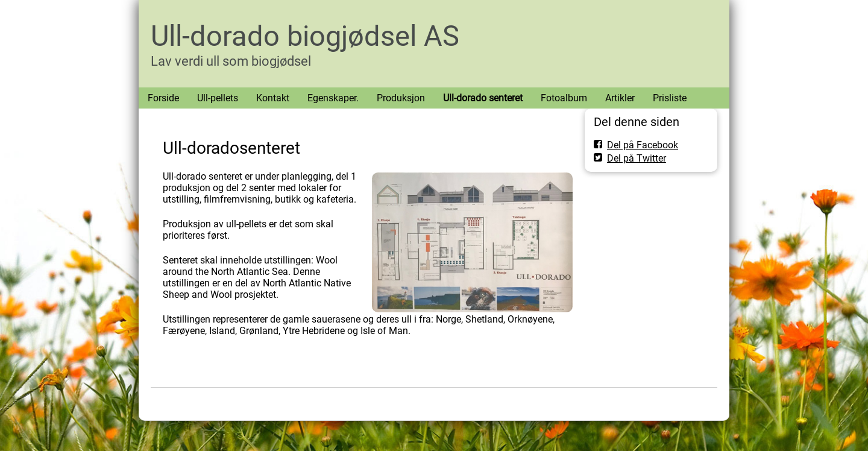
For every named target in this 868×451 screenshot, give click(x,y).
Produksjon (401, 98)
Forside (163, 98)
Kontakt (273, 98)
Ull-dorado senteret (483, 98)
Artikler (620, 98)
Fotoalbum (564, 98)
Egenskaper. (333, 98)
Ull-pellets (218, 98)
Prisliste (670, 98)
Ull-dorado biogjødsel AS (305, 36)
